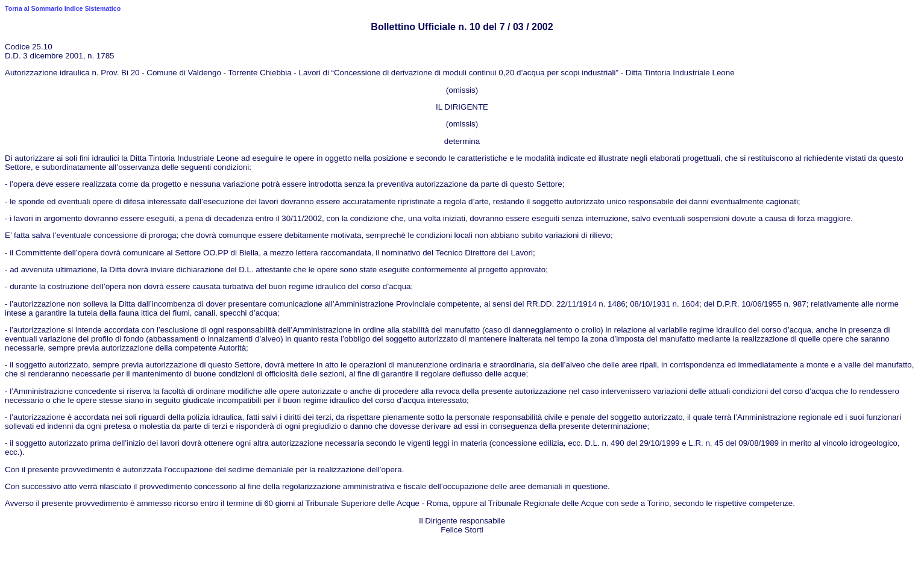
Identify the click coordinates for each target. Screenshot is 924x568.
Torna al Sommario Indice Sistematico (63, 8)
